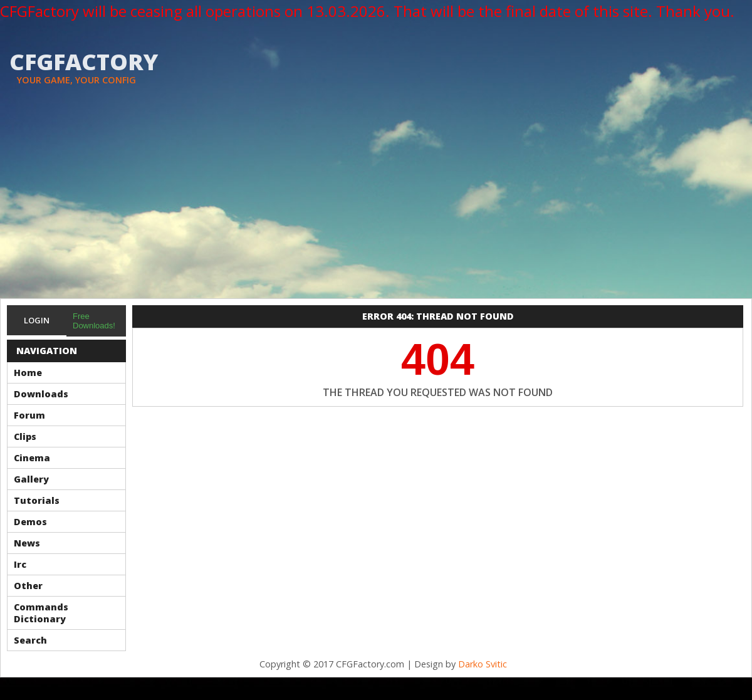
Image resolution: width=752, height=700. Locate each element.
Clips (25, 436)
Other (28, 586)
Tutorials (37, 500)
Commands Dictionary (41, 613)
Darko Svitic (483, 664)
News (27, 543)
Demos (30, 522)
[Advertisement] (376, 204)
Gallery (31, 479)
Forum (29, 415)
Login (37, 320)
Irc (20, 564)
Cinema (32, 458)
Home (28, 373)
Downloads (41, 394)
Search (30, 640)
